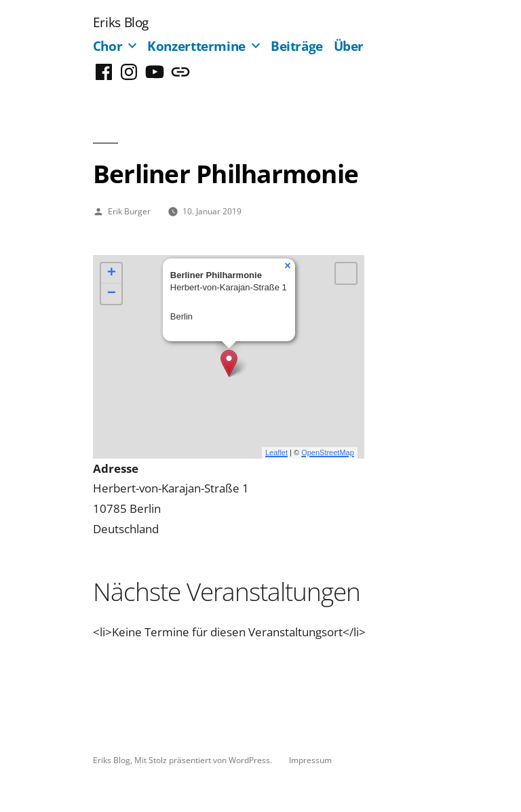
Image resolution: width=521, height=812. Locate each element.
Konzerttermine (196, 46)
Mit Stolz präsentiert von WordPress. (204, 760)
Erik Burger (129, 211)
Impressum (310, 760)
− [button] (112, 294)
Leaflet (276, 452)
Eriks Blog (121, 22)
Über (349, 46)
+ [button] (112, 273)
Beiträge (297, 46)
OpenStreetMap (328, 452)
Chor (108, 46)
